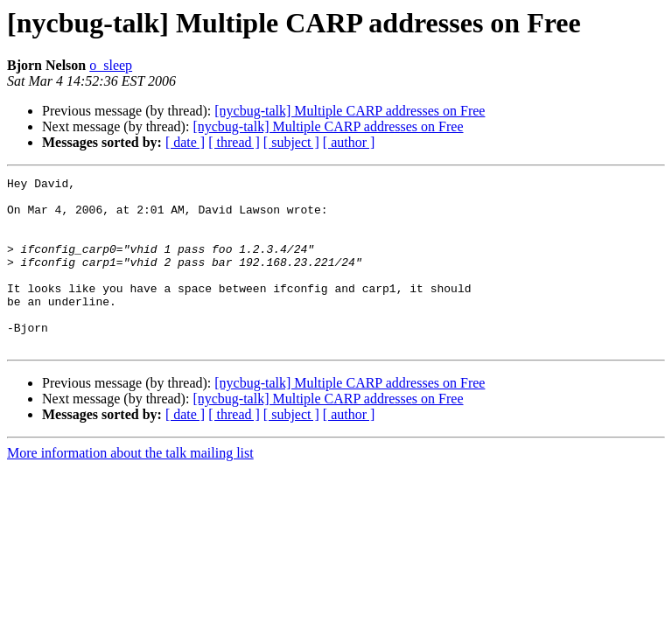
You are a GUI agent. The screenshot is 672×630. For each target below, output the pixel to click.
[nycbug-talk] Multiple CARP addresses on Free (350, 111)
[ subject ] (291, 142)
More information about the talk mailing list (130, 487)
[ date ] (185, 142)
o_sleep (111, 65)
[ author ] (349, 142)
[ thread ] (234, 142)
